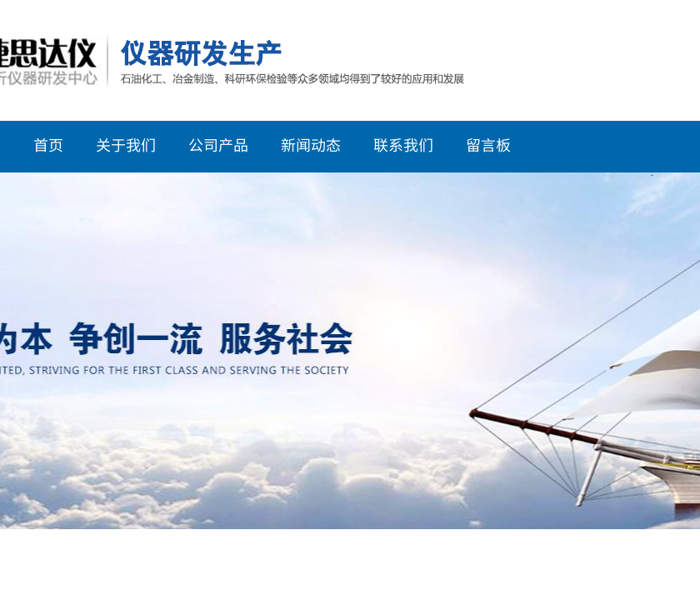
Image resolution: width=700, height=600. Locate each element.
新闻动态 (311, 144)
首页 (48, 144)
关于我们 (126, 144)
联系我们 (403, 144)
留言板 (488, 144)
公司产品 (218, 144)
